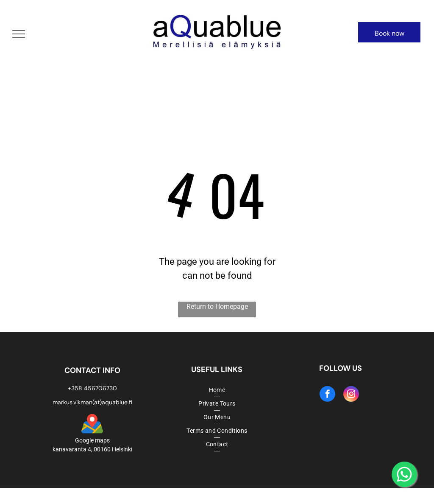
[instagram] (351, 395)
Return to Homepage (217, 307)
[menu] (19, 34)
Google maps (92, 440)
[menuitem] (217, 390)
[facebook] (327, 395)
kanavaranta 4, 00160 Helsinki (92, 449)
